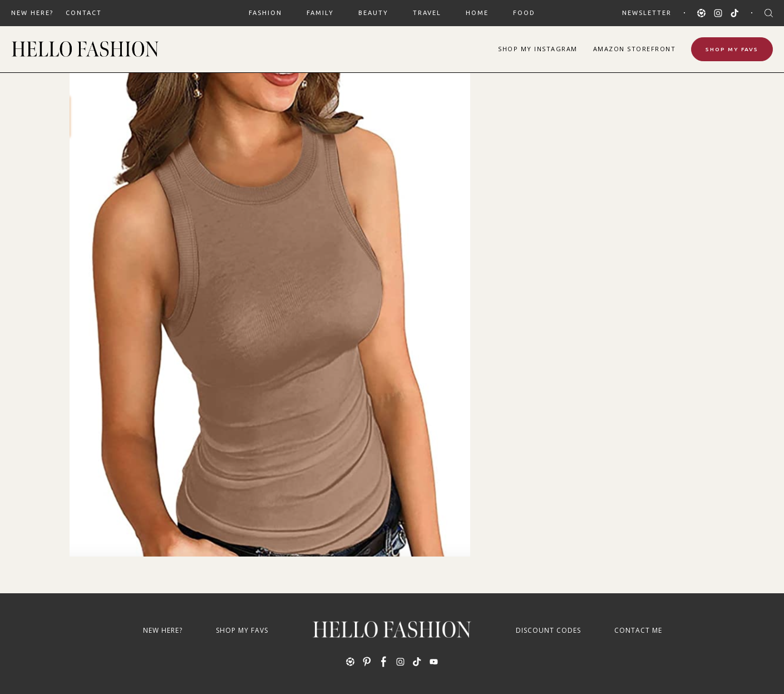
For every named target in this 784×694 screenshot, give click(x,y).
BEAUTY (373, 13)
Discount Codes (548, 630)
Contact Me (638, 630)
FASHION (265, 13)
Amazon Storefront (635, 49)
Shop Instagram (538, 49)
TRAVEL (427, 13)
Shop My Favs (732, 49)
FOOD (524, 13)
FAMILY (320, 13)
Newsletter (647, 13)
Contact (84, 13)
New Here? (32, 13)
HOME (477, 13)
